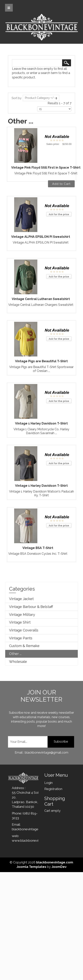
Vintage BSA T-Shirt (38, 548)
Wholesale (18, 662)
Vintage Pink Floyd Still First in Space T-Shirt (46, 168)
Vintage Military (22, 615)
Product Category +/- (40, 98)
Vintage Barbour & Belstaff (31, 607)
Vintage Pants (21, 638)
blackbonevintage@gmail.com (34, 829)
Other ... (15, 654)
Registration (53, 789)
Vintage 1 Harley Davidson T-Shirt (41, 423)
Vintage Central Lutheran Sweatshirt (41, 299)
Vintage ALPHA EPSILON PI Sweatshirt (41, 237)
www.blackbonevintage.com (33, 840)
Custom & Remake (24, 646)
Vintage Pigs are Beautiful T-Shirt (41, 361)
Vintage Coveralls (24, 630)
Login (48, 783)
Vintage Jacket (21, 599)
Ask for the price (59, 214)
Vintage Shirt (20, 622)
